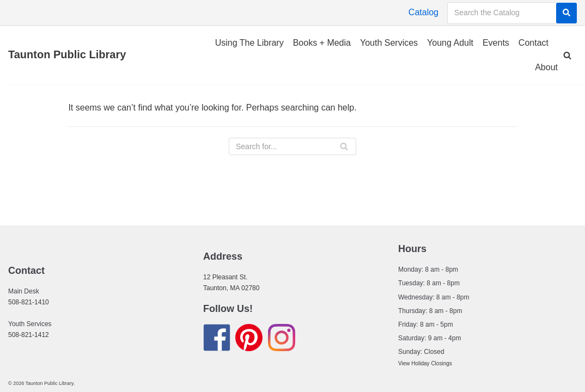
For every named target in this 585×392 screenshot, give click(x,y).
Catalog (423, 12)
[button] (567, 55)
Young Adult (450, 43)
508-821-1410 (29, 302)
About (546, 67)
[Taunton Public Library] (67, 55)
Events (496, 43)
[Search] (566, 13)
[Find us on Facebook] (217, 339)
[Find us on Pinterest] (249, 339)
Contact (534, 43)
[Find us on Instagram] (282, 339)
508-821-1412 (29, 335)
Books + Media (322, 43)
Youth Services (389, 43)
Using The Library (249, 43)
